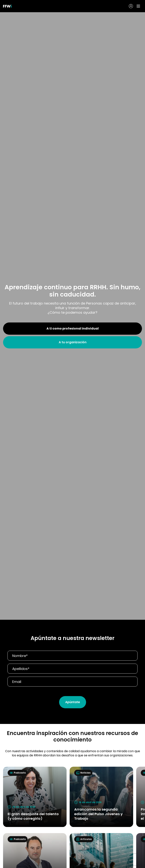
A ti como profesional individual (73, 328)
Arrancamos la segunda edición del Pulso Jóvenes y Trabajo (98, 814)
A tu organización (73, 342)
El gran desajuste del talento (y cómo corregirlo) (33, 816)
